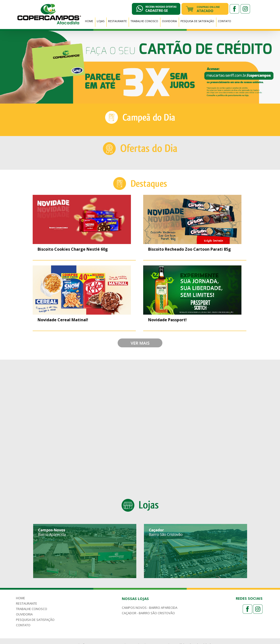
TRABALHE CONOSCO (144, 21)
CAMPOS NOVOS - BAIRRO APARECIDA (150, 608)
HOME (89, 21)
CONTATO (224, 21)
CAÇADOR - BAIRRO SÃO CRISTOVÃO (148, 613)
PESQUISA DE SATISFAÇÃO (197, 21)
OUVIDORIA (169, 21)
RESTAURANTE (117, 21)
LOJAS (101, 21)
